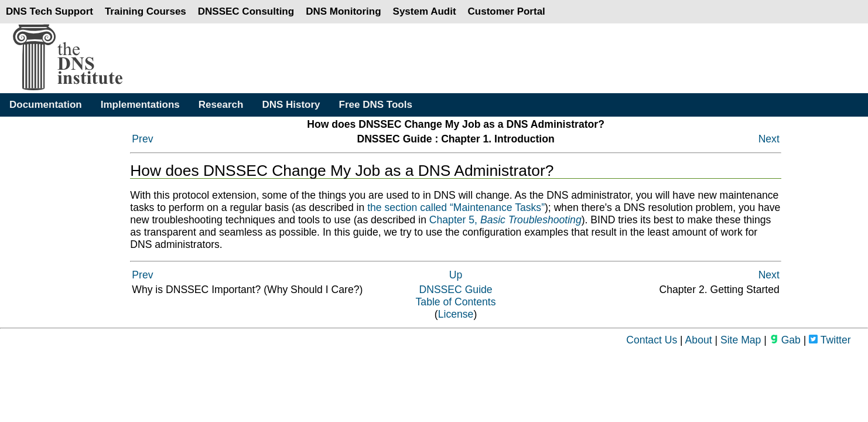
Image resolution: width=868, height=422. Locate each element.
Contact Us (652, 340)
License (456, 314)
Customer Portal (507, 11)
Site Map (741, 340)
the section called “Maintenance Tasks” (456, 207)
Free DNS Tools (376, 105)
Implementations (140, 105)
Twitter (830, 340)
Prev (142, 139)
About (699, 340)
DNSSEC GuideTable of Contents (456, 296)
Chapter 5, (505, 220)
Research (221, 105)
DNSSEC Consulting (246, 11)
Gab (785, 340)
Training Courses (146, 11)
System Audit (425, 11)
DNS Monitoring (343, 11)
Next (769, 139)
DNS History (291, 105)
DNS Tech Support (49, 11)
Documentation (46, 105)
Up (456, 275)
